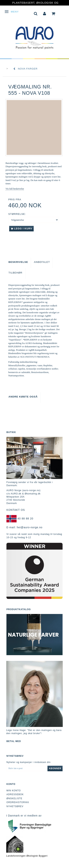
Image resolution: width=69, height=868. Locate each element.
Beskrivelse (18, 262)
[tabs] (36, 13)
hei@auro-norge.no (30, 527)
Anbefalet (42, 262)
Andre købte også (23, 397)
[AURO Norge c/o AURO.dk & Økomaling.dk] (35, 35)
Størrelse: (17, 214)
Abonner (55, 768)
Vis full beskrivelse (15, 189)
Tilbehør (15, 273)
